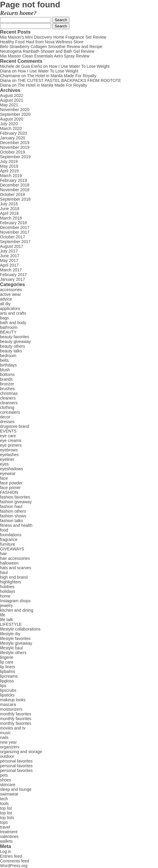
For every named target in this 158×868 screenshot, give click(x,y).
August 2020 (12, 119)
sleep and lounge (16, 789)
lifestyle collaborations (20, 629)
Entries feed (11, 856)
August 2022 (12, 95)
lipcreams (9, 676)
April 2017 (9, 265)
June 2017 (10, 256)
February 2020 (13, 133)
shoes (5, 780)
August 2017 (12, 246)
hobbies (7, 587)
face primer (10, 488)
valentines (9, 836)
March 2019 (11, 176)
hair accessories (15, 558)
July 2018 (9, 204)
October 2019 (13, 152)
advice (6, 299)
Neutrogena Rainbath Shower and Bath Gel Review (47, 51)
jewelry (6, 605)
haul (4, 572)
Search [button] (61, 20)
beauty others (13, 346)
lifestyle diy (10, 634)
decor (5, 417)
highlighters (11, 582)
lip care (7, 662)
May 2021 (9, 105)
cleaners (8, 398)
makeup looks (13, 700)
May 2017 (9, 260)
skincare (8, 785)
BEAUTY (8, 332)
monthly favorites (16, 714)
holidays (8, 591)
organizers (10, 747)
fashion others (13, 511)
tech (4, 799)
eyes (4, 464)
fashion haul (11, 506)
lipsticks (7, 695)
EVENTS (8, 431)
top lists (7, 818)
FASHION (9, 492)
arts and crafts (13, 313)
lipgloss (7, 681)
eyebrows (9, 450)
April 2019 (9, 171)
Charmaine (10, 76)
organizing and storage (21, 752)
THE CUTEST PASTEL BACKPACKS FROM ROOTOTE (69, 80)
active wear (10, 294)
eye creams (11, 440)
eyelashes (9, 455)
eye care (8, 436)
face (4, 478)
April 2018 (9, 213)
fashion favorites (15, 497)
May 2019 (9, 166)
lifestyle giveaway (16, 643)
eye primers (11, 445)
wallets (6, 841)
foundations (11, 535)
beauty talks (11, 351)
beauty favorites (15, 337)
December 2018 (15, 185)
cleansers (9, 403)
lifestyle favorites (15, 638)
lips (3, 686)
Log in (6, 852)
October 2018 (13, 194)
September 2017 (15, 242)
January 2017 (13, 279)
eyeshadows (12, 469)
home (5, 596)
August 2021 (12, 100)
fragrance (9, 539)
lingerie (7, 657)
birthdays (8, 365)
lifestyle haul (11, 648)
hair (3, 554)
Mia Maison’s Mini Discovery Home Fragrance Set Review (53, 37)
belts (4, 360)
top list (6, 808)
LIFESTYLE (11, 624)
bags (4, 318)
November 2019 (15, 147)
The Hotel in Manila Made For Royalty (62, 76)
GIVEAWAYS (12, 549)
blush (5, 370)
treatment (9, 832)
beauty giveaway (15, 341)
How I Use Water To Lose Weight (79, 66)
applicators (10, 308)
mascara (8, 704)
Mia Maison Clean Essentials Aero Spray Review (45, 56)
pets (4, 775)
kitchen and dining (17, 610)
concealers (10, 412)
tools (4, 803)
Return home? (18, 13)
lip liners (8, 667)
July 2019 (9, 161)
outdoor (7, 756)
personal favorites (16, 761)
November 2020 (15, 110)
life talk (6, 620)
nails (4, 737)
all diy (5, 304)
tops (4, 822)
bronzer (7, 384)
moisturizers (11, 709)
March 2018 (11, 218)
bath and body (13, 323)
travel (5, 827)
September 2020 (15, 114)
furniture (8, 544)
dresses (7, 422)
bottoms (7, 374)
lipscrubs (8, 690)
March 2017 (11, 270)
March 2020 (11, 128)
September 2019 (15, 157)
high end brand (14, 577)
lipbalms (8, 671)
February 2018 (13, 223)
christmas (9, 393)
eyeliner (7, 459)
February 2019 (13, 180)
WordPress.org (14, 866)
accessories (11, 290)
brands (6, 379)
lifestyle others (13, 653)
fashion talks (12, 521)
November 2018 (15, 190)
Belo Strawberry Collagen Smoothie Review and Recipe (51, 47)
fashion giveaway (16, 502)
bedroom (8, 356)
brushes (7, 389)
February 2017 (13, 275)
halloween (9, 563)
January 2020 (13, 138)
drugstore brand (15, 426)
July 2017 (9, 251)
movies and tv (13, 728)
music (5, 733)
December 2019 (15, 143)
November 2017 (15, 232)
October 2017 (13, 237)
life (3, 615)
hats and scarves (16, 568)
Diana (5, 71)
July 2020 (9, 124)
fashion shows (13, 516)
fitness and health (16, 525)
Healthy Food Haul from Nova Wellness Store (42, 42)
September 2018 (15, 199)
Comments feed (15, 861)
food (4, 530)
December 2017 (15, 227)
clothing (7, 407)
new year (8, 742)
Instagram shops (15, 601)
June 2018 (10, 209)
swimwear (9, 794)
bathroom (9, 327)
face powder (11, 483)
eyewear (8, 473)
